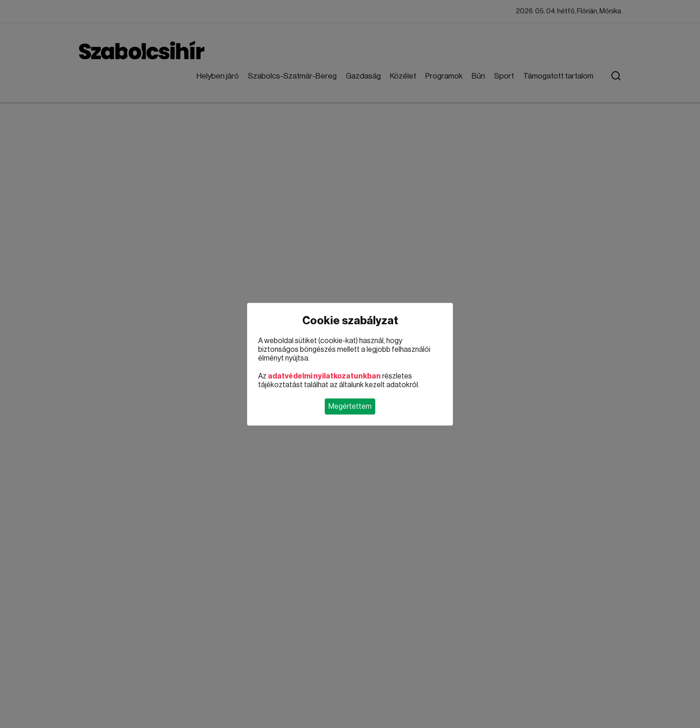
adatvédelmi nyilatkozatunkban (324, 376)
